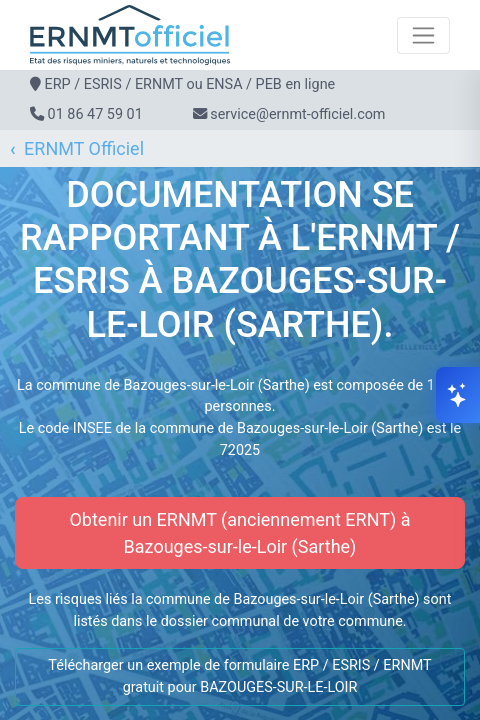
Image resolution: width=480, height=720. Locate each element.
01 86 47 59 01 (95, 114)
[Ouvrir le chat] (458, 395)
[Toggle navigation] (423, 35)
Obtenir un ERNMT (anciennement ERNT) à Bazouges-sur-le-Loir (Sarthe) (239, 533)
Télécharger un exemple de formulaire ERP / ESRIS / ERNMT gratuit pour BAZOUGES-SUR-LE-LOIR (239, 676)
